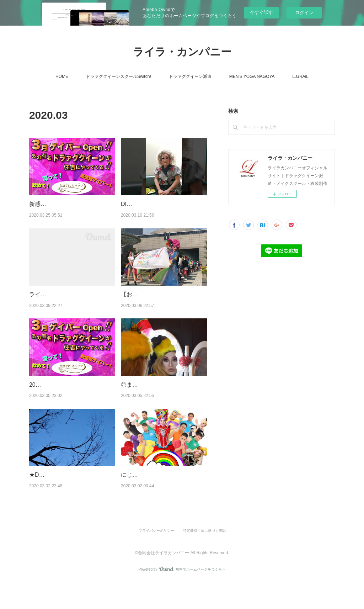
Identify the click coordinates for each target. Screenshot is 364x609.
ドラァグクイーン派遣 (190, 76)
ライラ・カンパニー (182, 52)
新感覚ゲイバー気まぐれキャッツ (72, 204)
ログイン (304, 13)
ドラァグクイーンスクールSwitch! (119, 76)
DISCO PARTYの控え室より (157, 204)
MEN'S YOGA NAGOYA (252, 76)
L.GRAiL (301, 76)
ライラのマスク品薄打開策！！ (69, 294)
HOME (62, 76)
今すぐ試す (261, 12)
